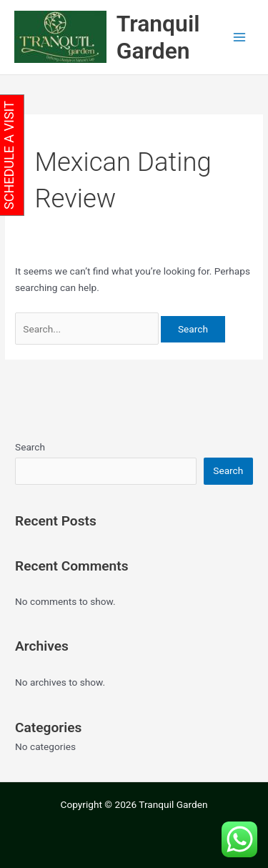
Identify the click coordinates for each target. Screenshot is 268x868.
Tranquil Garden (158, 37)
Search (30, 447)
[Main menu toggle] (240, 38)
